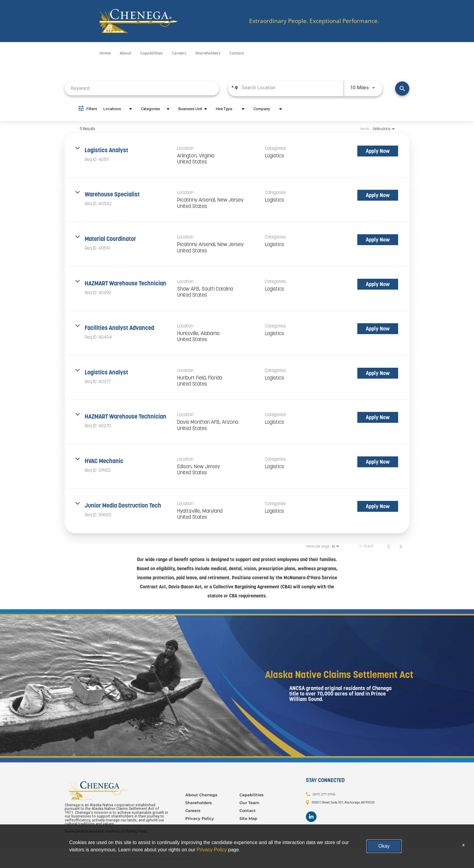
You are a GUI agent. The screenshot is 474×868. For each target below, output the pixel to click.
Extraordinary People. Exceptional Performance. (314, 21)
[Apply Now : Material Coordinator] (378, 240)
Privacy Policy (200, 818)
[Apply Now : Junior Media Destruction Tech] (378, 506)
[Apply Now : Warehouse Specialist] (378, 195)
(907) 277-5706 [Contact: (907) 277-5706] (324, 794)
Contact (237, 53)
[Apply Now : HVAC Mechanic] (378, 462)
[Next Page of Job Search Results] (401, 546)
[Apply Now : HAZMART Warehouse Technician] (378, 284)
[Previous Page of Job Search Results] (389, 546)
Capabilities (151, 53)
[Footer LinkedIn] (311, 817)
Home (105, 53)
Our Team (249, 803)
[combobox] (142, 88)
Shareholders (208, 53)
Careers (179, 53)
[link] (237, 156)
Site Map (248, 818)
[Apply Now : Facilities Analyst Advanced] (378, 329)
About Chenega (201, 795)
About (125, 53)
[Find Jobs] (402, 89)
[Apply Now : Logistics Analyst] (378, 151)
